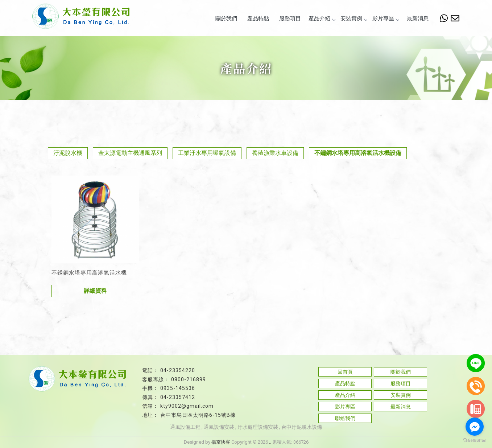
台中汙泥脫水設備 (302, 427)
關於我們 (226, 19)
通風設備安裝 (219, 427)
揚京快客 (221, 442)
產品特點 (258, 19)
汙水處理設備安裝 (258, 427)
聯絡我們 (345, 418)
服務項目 (290, 19)
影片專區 (386, 19)
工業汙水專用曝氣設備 (207, 153)
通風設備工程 (185, 427)
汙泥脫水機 (68, 153)
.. (270, 442)
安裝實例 (354, 19)
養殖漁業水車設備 (275, 153)
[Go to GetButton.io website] (475, 441)
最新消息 (418, 19)
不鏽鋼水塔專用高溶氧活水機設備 (358, 153)
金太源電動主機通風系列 (130, 153)
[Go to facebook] (475, 427)
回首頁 (345, 372)
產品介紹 (322, 19)
